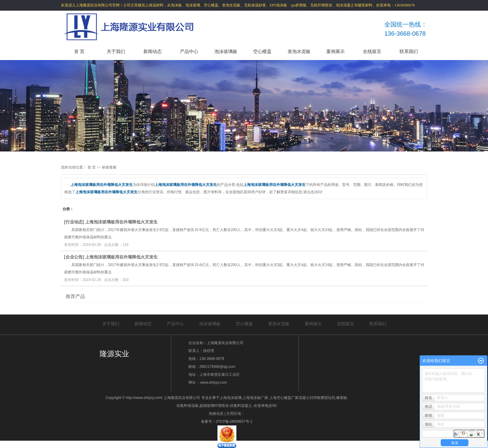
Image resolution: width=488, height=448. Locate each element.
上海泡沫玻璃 (231, 398)
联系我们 (409, 51)
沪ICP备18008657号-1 (234, 421)
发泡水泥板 (299, 51)
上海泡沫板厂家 (255, 398)
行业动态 (74, 222)
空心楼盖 (262, 51)
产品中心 (189, 51)
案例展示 (335, 51)
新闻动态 (152, 51)
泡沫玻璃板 (226, 51)
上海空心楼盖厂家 (284, 398)
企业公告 (74, 257)
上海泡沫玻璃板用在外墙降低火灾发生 (121, 222)
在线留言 (372, 51)
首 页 (79, 51)
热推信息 (216, 414)
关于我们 (116, 51)
